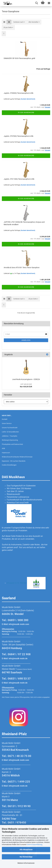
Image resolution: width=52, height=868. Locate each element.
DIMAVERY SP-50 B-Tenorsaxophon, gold (19, 58)
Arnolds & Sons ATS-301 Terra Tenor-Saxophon (22, 268)
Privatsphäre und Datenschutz (12, 444)
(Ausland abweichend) (28, 99)
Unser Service (7, 423)
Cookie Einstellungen (9, 465)
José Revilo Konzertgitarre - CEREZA (26, 379)
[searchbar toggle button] (37, 3)
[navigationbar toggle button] (49, 3)
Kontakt (5, 419)
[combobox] (19, 22)
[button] (4, 22)
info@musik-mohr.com (19, 624)
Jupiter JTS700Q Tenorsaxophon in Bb (19, 136)
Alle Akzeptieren (26, 850)
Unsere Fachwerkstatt (10, 428)
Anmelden (26, 340)
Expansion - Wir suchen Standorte (14, 461)
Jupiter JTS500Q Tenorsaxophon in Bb (19, 93)
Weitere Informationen (26, 863)
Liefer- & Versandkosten (10, 432)
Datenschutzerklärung (34, 845)
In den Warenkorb (26, 113)
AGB (3, 448)
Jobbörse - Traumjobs (10, 436)
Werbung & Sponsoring (10, 440)
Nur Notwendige (26, 857)
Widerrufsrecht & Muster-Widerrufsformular (17, 457)
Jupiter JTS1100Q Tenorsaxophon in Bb (19, 179)
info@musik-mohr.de (18, 658)
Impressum (6, 453)
